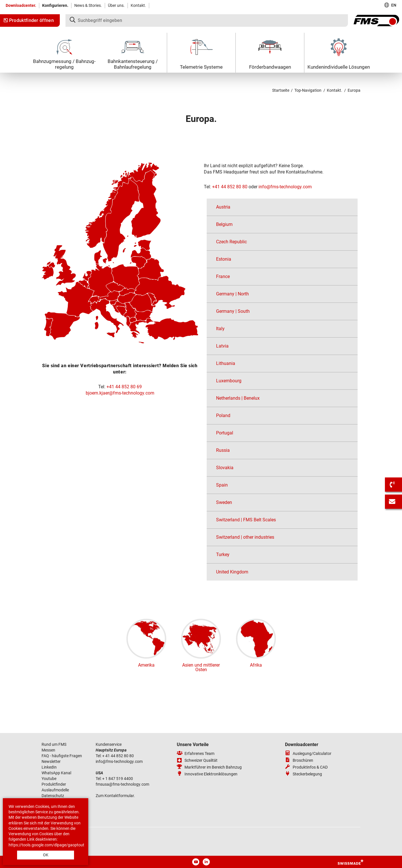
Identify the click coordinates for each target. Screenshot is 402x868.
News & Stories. (88, 5)
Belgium (224, 224)
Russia (223, 450)
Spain (222, 485)
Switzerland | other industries (245, 537)
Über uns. (116, 5)
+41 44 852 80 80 (230, 187)
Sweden (224, 502)
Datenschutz (53, 796)
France (223, 276)
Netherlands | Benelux (238, 398)
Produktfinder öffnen (29, 20)
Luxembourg (229, 381)
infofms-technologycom (285, 187)
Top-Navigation (308, 90)
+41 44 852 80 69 (124, 387)
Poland (223, 415)
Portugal (225, 433)
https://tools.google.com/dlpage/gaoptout (46, 845)
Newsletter (51, 761)
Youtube (49, 779)
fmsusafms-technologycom (122, 784)
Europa (354, 90)
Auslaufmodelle (55, 790)
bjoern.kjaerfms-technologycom (120, 393)
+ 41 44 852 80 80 (118, 756)
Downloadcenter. (21, 5)
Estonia (224, 259)
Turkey (223, 555)
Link (31, 839)
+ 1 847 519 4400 (118, 779)
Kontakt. (138, 5)
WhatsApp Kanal (56, 773)
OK (46, 855)
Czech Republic (231, 242)
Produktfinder (54, 784)
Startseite (281, 90)
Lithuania (226, 363)
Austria (223, 207)
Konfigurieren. (55, 5)
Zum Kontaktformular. (115, 796)
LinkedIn (49, 767)
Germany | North (232, 294)
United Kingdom (232, 572)
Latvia (222, 346)
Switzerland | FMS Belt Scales (246, 520)
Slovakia (225, 468)
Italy (220, 329)
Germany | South (233, 311)
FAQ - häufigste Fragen (62, 756)
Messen (49, 750)
